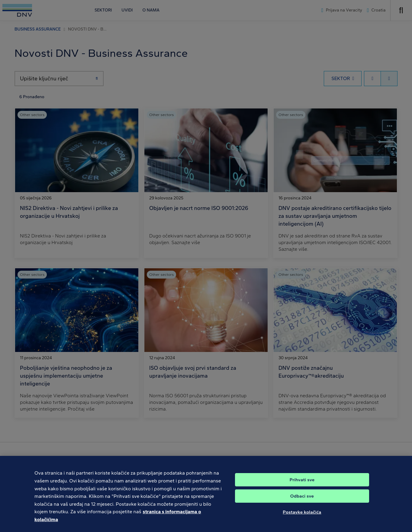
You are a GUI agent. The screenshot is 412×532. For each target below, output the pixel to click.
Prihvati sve (302, 488)
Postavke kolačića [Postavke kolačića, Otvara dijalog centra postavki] (302, 520)
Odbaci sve (302, 504)
